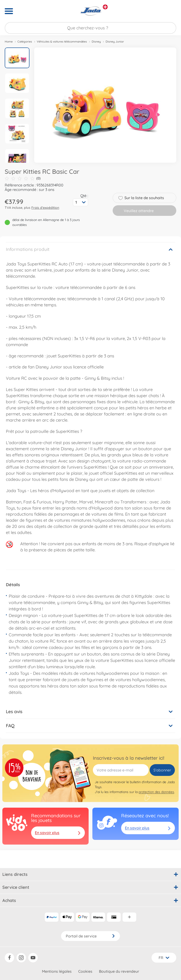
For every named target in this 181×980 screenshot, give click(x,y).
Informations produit (28, 249)
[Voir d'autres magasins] (105, 7)
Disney (96, 41)
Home (9, 41)
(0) (23, 178)
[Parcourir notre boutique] (90, 28)
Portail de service (90, 936)
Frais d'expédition (45, 208)
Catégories (25, 41)
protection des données (156, 792)
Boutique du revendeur (119, 971)
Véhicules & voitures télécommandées (62, 41)
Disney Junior (115, 41)
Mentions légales (57, 971)
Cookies (85, 971)
